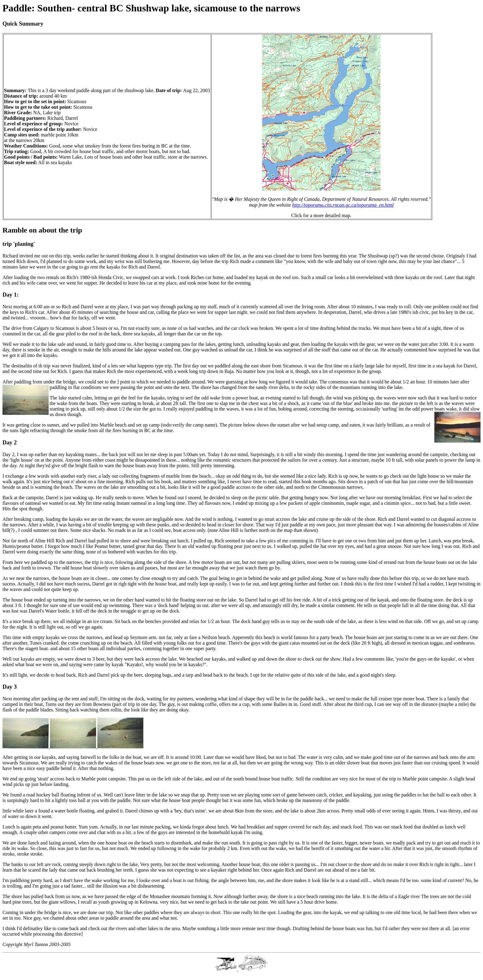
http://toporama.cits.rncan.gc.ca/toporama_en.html (343, 205)
